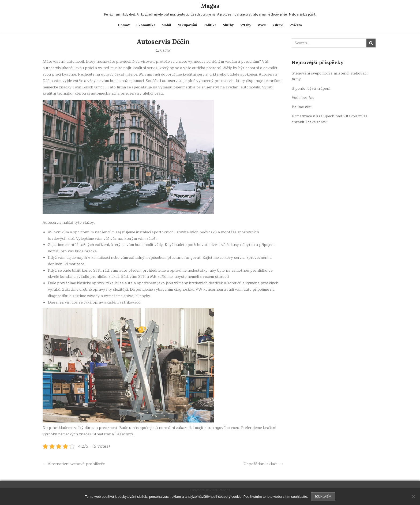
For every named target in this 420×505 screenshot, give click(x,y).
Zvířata (296, 25)
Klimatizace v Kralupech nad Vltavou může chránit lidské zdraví (329, 119)
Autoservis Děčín (163, 42)
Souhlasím (323, 496)
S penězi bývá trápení (311, 89)
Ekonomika (146, 25)
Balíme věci (302, 107)
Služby (228, 25)
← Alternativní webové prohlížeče (74, 464)
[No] (413, 496)
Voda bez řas (303, 98)
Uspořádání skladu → (264, 464)
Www (262, 25)
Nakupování (187, 25)
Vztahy (246, 25)
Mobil (166, 25)
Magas (210, 6)
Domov (124, 25)
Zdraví (278, 25)
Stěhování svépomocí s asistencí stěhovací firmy (330, 76)
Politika (210, 25)
